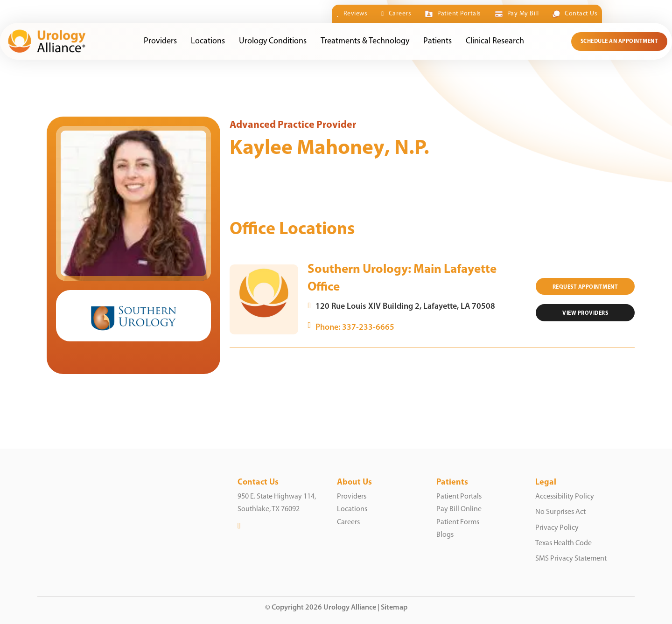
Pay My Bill (517, 14)
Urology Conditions (273, 41)
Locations (208, 41)
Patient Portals (453, 14)
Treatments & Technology (365, 41)
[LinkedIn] (239, 526)
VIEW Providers (585, 313)
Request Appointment (585, 287)
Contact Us (575, 14)
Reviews (352, 14)
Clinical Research (495, 41)
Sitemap (394, 608)
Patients (438, 41)
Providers (161, 41)
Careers (396, 14)
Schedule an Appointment (619, 42)
